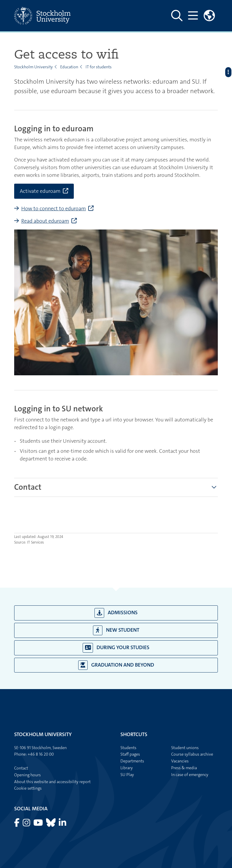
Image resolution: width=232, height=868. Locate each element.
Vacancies (180, 761)
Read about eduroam (45, 221)
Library (127, 768)
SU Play (127, 775)
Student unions (185, 748)
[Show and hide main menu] (193, 16)
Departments (132, 761)
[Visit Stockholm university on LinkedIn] (62, 824)
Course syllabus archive (192, 754)
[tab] (28, 487)
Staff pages (130, 754)
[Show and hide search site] (177, 16)
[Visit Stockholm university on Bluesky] (51, 824)
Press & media (184, 768)
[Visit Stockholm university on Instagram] (27, 824)
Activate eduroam (40, 191)
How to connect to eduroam (54, 208)
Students (128, 748)
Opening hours (27, 775)
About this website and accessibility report (52, 782)
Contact (28, 487)
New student (116, 630)
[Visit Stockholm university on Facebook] (17, 824)
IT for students (99, 67)
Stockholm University (34, 67)
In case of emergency (190, 775)
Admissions (116, 613)
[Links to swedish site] (209, 16)
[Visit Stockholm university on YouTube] (39, 824)
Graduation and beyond (116, 665)
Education (69, 67)
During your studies (116, 648)
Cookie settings (28, 788)
